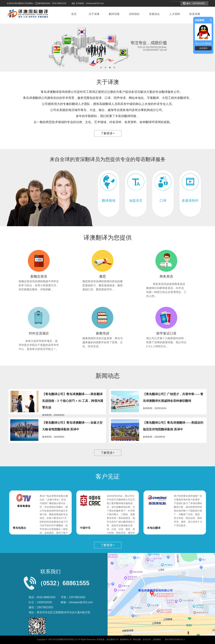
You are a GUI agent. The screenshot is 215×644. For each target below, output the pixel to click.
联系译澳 (195, 14)
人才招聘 (175, 14)
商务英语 (166, 276)
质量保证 (154, 14)
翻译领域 (109, 201)
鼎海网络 (157, 639)
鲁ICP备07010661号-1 (175, 639)
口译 (163, 201)
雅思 (103, 276)
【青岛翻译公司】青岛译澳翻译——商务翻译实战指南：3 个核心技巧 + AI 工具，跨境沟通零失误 (73, 401)
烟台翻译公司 (113, 639)
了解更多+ (108, 133)
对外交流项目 (39, 333)
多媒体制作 (190, 201)
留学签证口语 (166, 333)
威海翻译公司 (126, 639)
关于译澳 (94, 14)
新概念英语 (39, 276)
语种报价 (134, 14)
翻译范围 (114, 14)
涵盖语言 (136, 201)
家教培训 (103, 333)
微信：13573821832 (195, 3)
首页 (74, 14)
